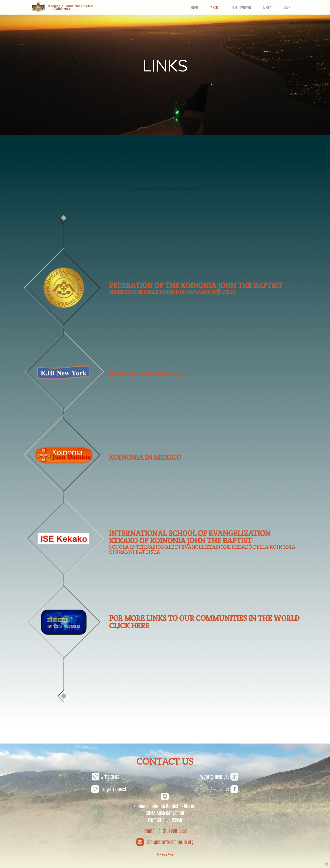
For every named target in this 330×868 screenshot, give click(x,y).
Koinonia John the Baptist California (165, 807)
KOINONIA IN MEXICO (145, 457)
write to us (105, 777)
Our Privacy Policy (165, 855)
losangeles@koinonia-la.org (169, 843)
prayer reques (108, 790)
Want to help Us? (219, 777)
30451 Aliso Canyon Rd (165, 814)
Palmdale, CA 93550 (165, 820)
